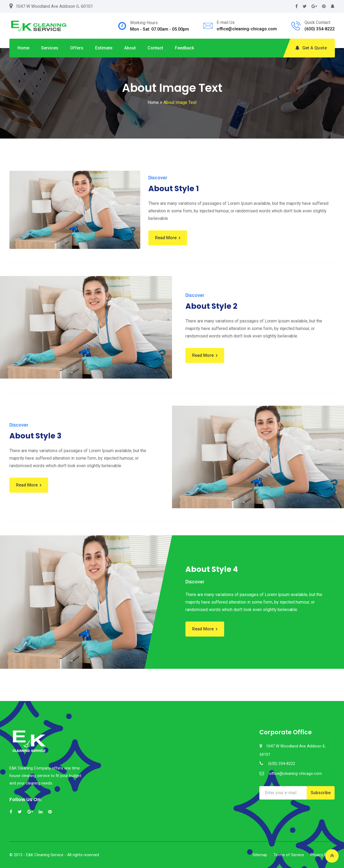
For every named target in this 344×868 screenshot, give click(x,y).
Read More (166, 238)
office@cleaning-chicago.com (247, 29)
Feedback (184, 48)
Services (50, 48)
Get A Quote (311, 48)
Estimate (104, 48)
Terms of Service (289, 855)
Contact (155, 48)
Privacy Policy (322, 855)
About (130, 48)
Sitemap (260, 855)
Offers (77, 48)
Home (23, 48)
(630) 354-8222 (320, 29)
